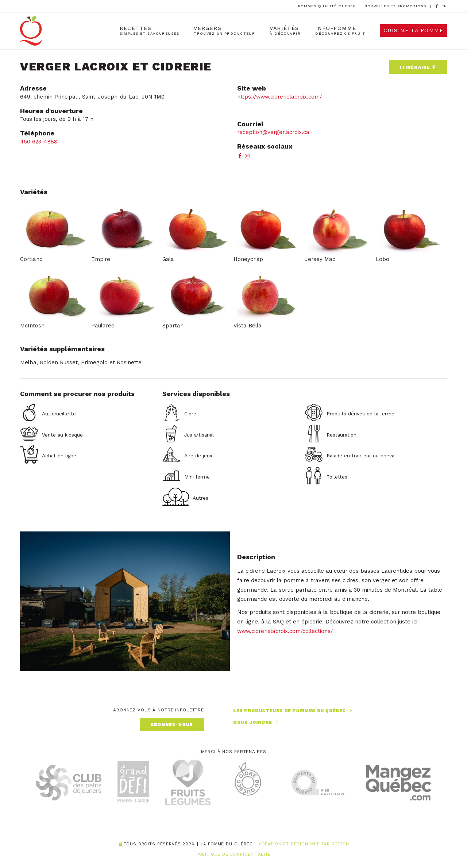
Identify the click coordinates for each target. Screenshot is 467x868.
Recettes (150, 30)
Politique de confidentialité (234, 854)
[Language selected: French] (444, 6)
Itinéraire (418, 67)
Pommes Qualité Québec (327, 6)
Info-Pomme (340, 30)
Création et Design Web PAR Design (304, 844)
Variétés (285, 30)
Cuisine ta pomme (413, 30)
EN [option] (444, 6)
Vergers (224, 30)
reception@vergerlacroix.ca (273, 132)
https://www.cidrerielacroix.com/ (279, 97)
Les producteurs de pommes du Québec (294, 710)
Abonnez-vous (172, 725)
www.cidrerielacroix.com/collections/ (285, 631)
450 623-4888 (40, 142)
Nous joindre (256, 722)
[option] (444, 6)
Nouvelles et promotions (395, 6)
